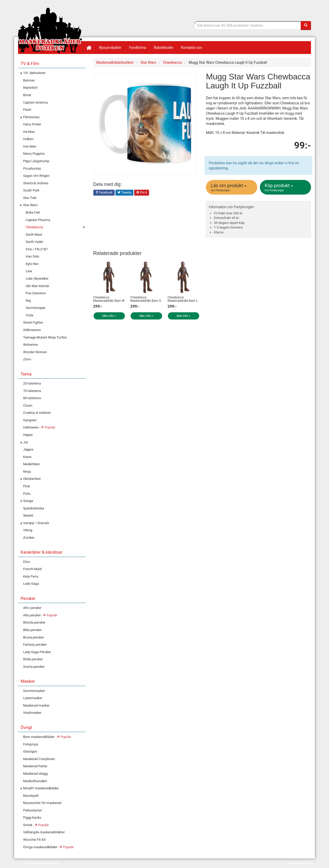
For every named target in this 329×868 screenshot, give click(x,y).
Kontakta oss (191, 48)
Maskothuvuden (35, 781)
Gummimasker (34, 691)
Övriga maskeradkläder (48, 847)
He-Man (29, 132)
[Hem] (89, 48)
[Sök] (306, 25)
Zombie (29, 538)
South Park (31, 190)
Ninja (27, 472)
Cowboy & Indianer (37, 413)
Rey (28, 301)
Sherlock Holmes (36, 183)
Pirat (27, 486)
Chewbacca (34, 227)
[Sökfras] (247, 25)
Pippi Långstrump (36, 161)
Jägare (28, 449)
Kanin (27, 457)
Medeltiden (31, 464)
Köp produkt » (286, 187)
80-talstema (32, 398)
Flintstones (31, 117)
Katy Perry (31, 576)
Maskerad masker (36, 705)
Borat (27, 95)
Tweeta (124, 193)
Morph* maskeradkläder (41, 788)
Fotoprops (31, 744)
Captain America (35, 102)
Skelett (28, 515)
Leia (29, 271)
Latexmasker (33, 698)
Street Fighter (33, 322)
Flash (27, 110)
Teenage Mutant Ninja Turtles (45, 337)
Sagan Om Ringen (36, 176)
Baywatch (30, 88)
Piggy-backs (32, 817)
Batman (29, 80)
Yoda (29, 315)
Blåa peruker (32, 630)
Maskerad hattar (35, 766)
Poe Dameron (36, 293)
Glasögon (30, 751)
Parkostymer (33, 810)
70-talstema (32, 391)
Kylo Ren (32, 264)
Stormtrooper (36, 308)
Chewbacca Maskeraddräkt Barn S (146, 299)
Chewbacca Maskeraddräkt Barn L (183, 299)
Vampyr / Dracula (36, 523)
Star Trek (30, 198)
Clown (28, 405)
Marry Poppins (34, 154)
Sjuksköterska (34, 508)
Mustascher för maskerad (42, 803)
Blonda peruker (34, 622)
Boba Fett (33, 212)
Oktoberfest (32, 479)
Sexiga (28, 501)
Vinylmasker (32, 713)
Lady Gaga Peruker (37, 652)
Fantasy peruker (35, 645)
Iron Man (30, 146)
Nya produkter (110, 48)
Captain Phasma (38, 220)
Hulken (28, 139)
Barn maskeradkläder (47, 737)
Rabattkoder (163, 48)
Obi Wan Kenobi (37, 286)
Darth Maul (34, 235)
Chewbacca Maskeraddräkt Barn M (109, 299)
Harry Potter (32, 124)
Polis (27, 494)
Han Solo (32, 256)
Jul (25, 442)
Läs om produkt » (232, 187)
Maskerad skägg (35, 774)
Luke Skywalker (37, 278)
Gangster (30, 420)
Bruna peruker (34, 637)
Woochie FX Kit (34, 840)
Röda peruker (33, 659)
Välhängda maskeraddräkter (44, 832)
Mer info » (109, 316)
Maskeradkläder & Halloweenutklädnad (50, 30)
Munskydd (31, 796)
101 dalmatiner (34, 73)
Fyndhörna (138, 48)
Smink (36, 825)
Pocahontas (32, 168)
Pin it (142, 193)
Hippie (28, 435)
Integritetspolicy (300, 863)
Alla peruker (40, 615)
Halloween (39, 427)
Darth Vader (35, 242)
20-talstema (32, 383)
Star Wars (30, 205)
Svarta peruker (34, 667)
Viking (28, 530)
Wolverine (30, 345)
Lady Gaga (31, 584)
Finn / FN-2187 (37, 249)
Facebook (104, 193)
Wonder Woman (35, 352)
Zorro (27, 359)
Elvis (27, 562)
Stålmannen (32, 330)
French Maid (32, 569)
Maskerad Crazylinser (39, 759)
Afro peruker (32, 608)
